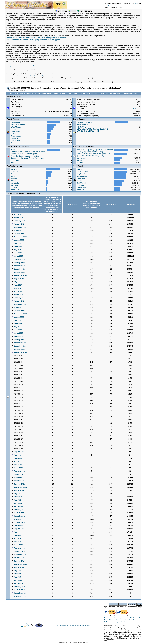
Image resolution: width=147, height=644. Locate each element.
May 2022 (16, 461)
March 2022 (17, 468)
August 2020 (18, 529)
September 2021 (19, 487)
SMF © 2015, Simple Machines (81, 626)
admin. (80, 181)
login (137, 3)
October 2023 (18, 311)
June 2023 (17, 323)
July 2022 (16, 455)
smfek (13, 176)
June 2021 (17, 497)
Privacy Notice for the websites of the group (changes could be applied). (33, 40)
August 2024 (18, 279)
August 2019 (18, 567)
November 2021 (19, 481)
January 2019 (18, 590)
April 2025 (17, 253)
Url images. (15, 160)
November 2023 (19, 307)
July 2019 (16, 571)
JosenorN (81, 185)
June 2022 (17, 458)
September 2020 (19, 526)
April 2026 (17, 214)
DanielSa (14, 188)
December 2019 (19, 554)
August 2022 (18, 452)
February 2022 (18, 471)
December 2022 (19, 343)
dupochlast (15, 174)
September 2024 (19, 275)
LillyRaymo (136, 109)
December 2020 (19, 516)
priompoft (81, 190)
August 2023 (18, 317)
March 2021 (17, 506)
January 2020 (18, 551)
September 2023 (19, 314)
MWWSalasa (16, 127)
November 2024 (19, 269)
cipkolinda (15, 183)
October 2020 (18, 522)
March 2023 (17, 333)
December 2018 (19, 593)
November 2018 (19, 596)
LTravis (14, 134)
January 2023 (18, 340)
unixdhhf (14, 181)
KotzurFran (15, 143)
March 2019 (17, 583)
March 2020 (17, 545)
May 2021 (16, 500)
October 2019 (18, 561)
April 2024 (17, 291)
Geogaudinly (82, 176)
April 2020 (17, 542)
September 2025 (19, 237)
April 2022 (17, 465)
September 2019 (19, 564)
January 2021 (18, 513)
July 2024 (16, 282)
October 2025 (18, 234)
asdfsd (13, 163)
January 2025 (18, 263)
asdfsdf (14, 150)
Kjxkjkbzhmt (15, 141)
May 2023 (16, 327)
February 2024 (18, 298)
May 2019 (16, 577)
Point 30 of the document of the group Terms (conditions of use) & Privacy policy (28, 153)
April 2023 (17, 330)
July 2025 (16, 243)
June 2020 (17, 535)
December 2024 (19, 266)
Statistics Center (18, 90)
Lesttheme (81, 178)
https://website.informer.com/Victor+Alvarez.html (24, 76)
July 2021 (16, 494)
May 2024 (16, 288)
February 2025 (18, 259)
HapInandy (81, 174)
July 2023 (16, 320)
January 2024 (18, 301)
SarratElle (15, 129)
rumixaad (14, 178)
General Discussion (85, 122)
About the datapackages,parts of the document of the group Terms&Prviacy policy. (28, 157)
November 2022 (19, 346)
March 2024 (17, 295)
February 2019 (18, 587)
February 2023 (18, 336)
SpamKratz (15, 172)
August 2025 (18, 240)
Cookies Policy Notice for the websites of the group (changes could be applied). (36, 38)
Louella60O (15, 131)
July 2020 (16, 532)
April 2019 (17, 580)
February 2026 (18, 221)
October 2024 (18, 272)
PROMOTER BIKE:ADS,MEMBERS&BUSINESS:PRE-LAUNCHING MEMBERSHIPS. (93, 129)
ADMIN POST (83, 125)
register (107, 5)
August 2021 (18, 490)
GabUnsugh (82, 183)
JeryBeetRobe (83, 172)
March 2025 (17, 256)
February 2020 (18, 548)
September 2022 (19, 352)
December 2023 (19, 304)
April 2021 (17, 503)
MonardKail (15, 122)
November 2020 (19, 519)
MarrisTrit (14, 138)
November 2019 (19, 558)
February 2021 (18, 510)
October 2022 (18, 349)
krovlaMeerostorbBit (19, 125)
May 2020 (16, 538)
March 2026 (17, 218)
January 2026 (18, 224)
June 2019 (17, 574)
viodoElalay (15, 190)
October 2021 (18, 484)
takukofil (14, 169)
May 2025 (16, 250)
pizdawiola (15, 185)
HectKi (80, 169)
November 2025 (19, 230)
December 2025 (19, 227)
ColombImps (16, 136)
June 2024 (17, 285)
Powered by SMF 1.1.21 (64, 626)
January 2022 (18, 474)
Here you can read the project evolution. (21, 66)
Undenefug (81, 188)
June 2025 (17, 246)
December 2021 (19, 477)
